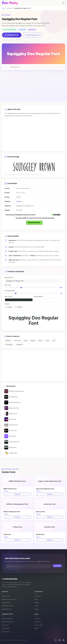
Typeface (10, 8)
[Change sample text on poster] (36, 67)
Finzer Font (5, 625)
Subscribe (57, 566)
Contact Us (38, 622)
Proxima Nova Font (7, 606)
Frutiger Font (6, 596)
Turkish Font (6, 628)
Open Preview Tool (32, 35)
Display (33, 341)
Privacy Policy (39, 625)
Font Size (8, 285)
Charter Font (6, 632)
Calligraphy (19, 344)
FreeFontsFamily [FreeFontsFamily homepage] (10, 579)
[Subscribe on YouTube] (64, 640)
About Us (37, 619)
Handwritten (9, 344)
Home (4, 8)
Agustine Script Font (8, 622)
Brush (40, 341)
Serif (54, 341)
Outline (9, 307)
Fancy (47, 341)
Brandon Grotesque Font (9, 599)
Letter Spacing (10, 291)
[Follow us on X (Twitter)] (56, 640)
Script (26, 341)
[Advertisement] (33, 84)
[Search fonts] (63, 3)
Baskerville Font (7, 609)
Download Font (12, 35)
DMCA (37, 628)
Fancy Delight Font (7, 619)
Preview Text (9, 278)
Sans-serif (17, 341)
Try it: (6, 67)
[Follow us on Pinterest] (60, 640)
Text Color (8, 297)
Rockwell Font (6, 603)
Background (38, 297)
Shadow (19, 307)
